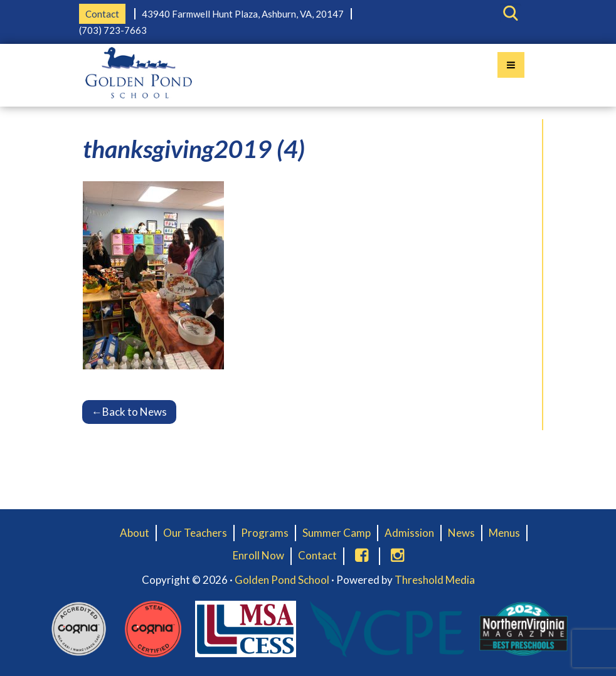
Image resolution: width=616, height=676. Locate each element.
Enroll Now (258, 555)
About (135, 533)
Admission (409, 533)
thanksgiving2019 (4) (194, 149)
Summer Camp (337, 533)
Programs (265, 533)
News (461, 533)
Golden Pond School (282, 580)
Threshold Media (435, 580)
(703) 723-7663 (113, 30)
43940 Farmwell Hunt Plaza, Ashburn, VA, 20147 (243, 14)
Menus (504, 533)
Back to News (129, 412)
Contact (102, 14)
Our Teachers (195, 533)
